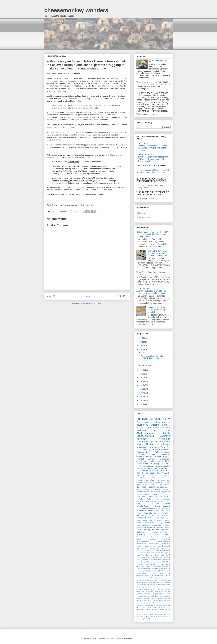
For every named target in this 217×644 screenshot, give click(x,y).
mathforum (140, 605)
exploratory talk (146, 454)
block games (159, 520)
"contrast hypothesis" (144, 537)
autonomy (165, 436)
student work (149, 614)
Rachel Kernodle (164, 569)
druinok (164, 591)
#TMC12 (167, 457)
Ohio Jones (140, 566)
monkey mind (155, 492)
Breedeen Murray (161, 501)
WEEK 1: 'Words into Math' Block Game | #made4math (157, 310)
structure (139, 614)
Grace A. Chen (165, 509)
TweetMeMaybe (164, 473)
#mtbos (154, 546)
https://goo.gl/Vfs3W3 (145, 199)
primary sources (152, 610)
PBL (151, 566)
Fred (156, 509)
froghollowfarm (159, 594)
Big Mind (150, 501)
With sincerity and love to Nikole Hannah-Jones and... (152, 358)
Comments (144, 218)
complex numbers (152, 523)
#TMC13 (167, 497)
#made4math (143, 442)
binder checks (148, 520)
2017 (142, 378)
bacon (168, 518)
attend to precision (156, 518)
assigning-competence (151, 580)
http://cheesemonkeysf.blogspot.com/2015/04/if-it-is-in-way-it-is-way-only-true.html (153, 171)
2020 (142, 349)
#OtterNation (156, 457)
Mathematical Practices (154, 485)
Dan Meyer (150, 555)
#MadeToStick (143, 457)
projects (161, 610)
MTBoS (168, 511)
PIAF (157, 566)
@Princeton (166, 499)
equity (149, 468)
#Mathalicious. (141, 544)
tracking (146, 616)
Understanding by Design (147, 573)
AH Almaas (141, 501)
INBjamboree (157, 560)
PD (154, 566)
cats (162, 582)
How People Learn (146, 473)
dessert (168, 589)
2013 (142, 393)
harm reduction (152, 596)
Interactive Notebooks (145, 511)
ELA (147, 557)
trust (138, 619)
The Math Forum (161, 571)
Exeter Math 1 (160, 482)
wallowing (146, 471)
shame (153, 480)
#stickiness (141, 461)
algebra (156, 575)
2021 (142, 346)
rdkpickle (156, 530)
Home (88, 296)
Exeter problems (163, 506)
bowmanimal (141, 582)
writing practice (155, 497)
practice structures (161, 442)
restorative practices (148, 447)
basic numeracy (161, 475)
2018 (142, 374)
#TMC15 (140, 499)
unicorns (155, 425)
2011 (142, 400)
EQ (151, 557)
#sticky (155, 471)
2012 (142, 397)
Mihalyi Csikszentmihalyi (153, 435)
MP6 (164, 562)
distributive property (153, 591)
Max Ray (153, 513)
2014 (142, 389)
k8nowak (146, 598)
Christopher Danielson (148, 504)
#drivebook (142, 422)
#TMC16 (148, 499)
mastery (155, 601)
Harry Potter (145, 560)
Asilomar (153, 548)
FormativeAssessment (145, 509)
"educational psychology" (162, 537)
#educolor (156, 499)
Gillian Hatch (165, 471)
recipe (148, 612)
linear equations (143, 525)
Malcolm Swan (142, 513)
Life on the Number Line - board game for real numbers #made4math (159, 253)
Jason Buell (159, 511)
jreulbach (167, 596)
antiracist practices (154, 466)
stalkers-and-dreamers (162, 532)
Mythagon (161, 564)
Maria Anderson (151, 564)
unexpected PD (145, 619)
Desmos (167, 504)
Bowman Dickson (150, 550)
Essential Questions (145, 452)
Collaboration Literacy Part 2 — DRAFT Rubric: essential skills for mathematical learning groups (153, 234)
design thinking (157, 589)
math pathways (143, 603)
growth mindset (152, 428)
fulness (168, 594)
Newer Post (52, 296)
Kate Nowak (145, 444)
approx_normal (160, 578)
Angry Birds (161, 546)
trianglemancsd (165, 616)
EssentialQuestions (144, 506)
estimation (148, 594)
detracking (140, 591)
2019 (142, 370)
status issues (161, 430)
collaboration (165, 452)
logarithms (148, 601)
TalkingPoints (158, 464)
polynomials (141, 527)
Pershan (139, 569)
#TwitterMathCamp (146, 433)
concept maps (152, 587)
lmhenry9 (140, 601)
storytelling (141, 535)
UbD (169, 571)
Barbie (164, 548)
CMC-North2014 (157, 553)
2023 (142, 338)
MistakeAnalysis (148, 516)
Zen (163, 487)
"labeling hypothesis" (146, 539)
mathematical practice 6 (161, 603)
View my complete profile (147, 114)
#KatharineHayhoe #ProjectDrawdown (153, 541)
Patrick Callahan (165, 566)
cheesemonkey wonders (76, 10)
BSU (159, 548)
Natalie (168, 564)
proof (146, 480)
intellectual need (143, 492)
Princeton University (150, 569)
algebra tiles (164, 575)
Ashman (145, 548)
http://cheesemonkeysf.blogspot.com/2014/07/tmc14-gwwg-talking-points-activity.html (153, 148)
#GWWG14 (167, 539)
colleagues (157, 585)
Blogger (129, 639)
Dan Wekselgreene (161, 555)
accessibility (149, 575)
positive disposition (150, 419)
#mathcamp (141, 482)
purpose (164, 492)
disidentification (158, 478)
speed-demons (165, 612)
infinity (161, 596)
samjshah (155, 612)
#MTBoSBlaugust (163, 450)
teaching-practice (161, 614)
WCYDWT (141, 475)
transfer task (155, 616)
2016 (142, 381)
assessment (141, 518)
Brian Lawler (141, 553)
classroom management (145, 585)
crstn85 (139, 589)
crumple (146, 589)
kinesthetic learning (164, 598)
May (144, 353)
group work (158, 468)
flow (168, 419)
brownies (149, 582)
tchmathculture (153, 535)
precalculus (140, 610)
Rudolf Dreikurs (155, 487)
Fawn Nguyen (158, 557)
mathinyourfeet (150, 605)
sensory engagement (153, 494)
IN (151, 560)
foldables (167, 523)
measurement (160, 605)
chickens (167, 582)
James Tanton (146, 562)
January (145, 365)
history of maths (152, 490)
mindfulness (164, 444)
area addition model (163, 516)
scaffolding (166, 454)
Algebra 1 (150, 482)
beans (139, 520)
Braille (159, 550)
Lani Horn (157, 562)
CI (170, 501)
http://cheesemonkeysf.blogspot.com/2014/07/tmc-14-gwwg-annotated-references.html (153, 159)
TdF (157, 452)
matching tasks (165, 601)
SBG (153, 450)
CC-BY (95, 639)
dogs (161, 523)
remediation (166, 530)
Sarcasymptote (142, 571)
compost (143, 587)
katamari (153, 598)
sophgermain (142, 532)
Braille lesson (166, 550)
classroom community (153, 439)
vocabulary (166, 535)
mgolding (167, 525)
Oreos (147, 566)
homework (166, 490)
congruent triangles (164, 587)
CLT (149, 553)
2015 (142, 385)
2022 (142, 342)
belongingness (166, 580)
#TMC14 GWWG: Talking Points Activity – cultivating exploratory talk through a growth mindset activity (152, 291)
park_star (162, 607)
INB (150, 464)
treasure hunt (164, 480)
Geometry (146, 450)
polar (169, 607)
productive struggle (155, 527)
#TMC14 (140, 459)
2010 (142, 404)
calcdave (157, 582)
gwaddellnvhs (141, 596)
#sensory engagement (159, 459)
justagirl (139, 598)
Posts (142, 213)
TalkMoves (151, 571)
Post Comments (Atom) (93, 303)
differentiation (142, 478)
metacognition (157, 525)
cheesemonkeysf (160, 61)
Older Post (122, 296)
